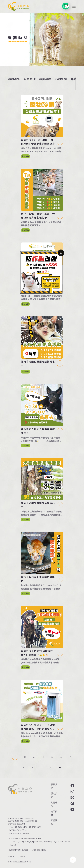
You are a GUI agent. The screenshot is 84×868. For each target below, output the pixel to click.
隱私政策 (11, 857)
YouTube (72, 809)
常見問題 (54, 822)
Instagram (72, 792)
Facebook (72, 786)
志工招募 (54, 813)
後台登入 (24, 857)
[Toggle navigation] (74, 6)
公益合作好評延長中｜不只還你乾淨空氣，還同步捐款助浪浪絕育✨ (38, 727)
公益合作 (30, 79)
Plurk (72, 803)
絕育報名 (54, 804)
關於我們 (54, 786)
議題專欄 (45, 79)
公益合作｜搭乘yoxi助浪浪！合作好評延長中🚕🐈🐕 (38, 653)
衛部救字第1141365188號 (24, 821)
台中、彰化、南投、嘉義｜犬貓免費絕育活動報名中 (38, 216)
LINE (72, 798)
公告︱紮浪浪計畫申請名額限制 (38, 579)
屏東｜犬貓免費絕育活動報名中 (38, 363)
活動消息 (14, 79)
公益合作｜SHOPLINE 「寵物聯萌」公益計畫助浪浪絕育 (38, 142)
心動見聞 (61, 79)
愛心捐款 (54, 795)
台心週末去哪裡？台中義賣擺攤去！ (38, 431)
